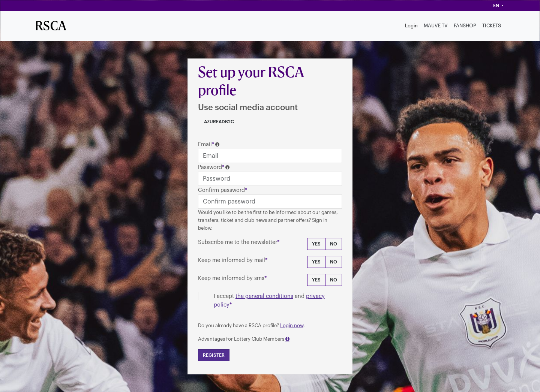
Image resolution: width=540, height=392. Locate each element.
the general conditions (264, 296)
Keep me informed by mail (232, 260)
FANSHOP (465, 26)
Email (205, 144)
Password (210, 167)
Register (214, 355)
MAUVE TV (436, 26)
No (334, 244)
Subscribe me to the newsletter (238, 242)
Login (411, 26)
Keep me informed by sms (231, 278)
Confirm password (221, 190)
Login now (292, 325)
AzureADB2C (218, 122)
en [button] (497, 6)
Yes (316, 244)
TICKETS (492, 26)
